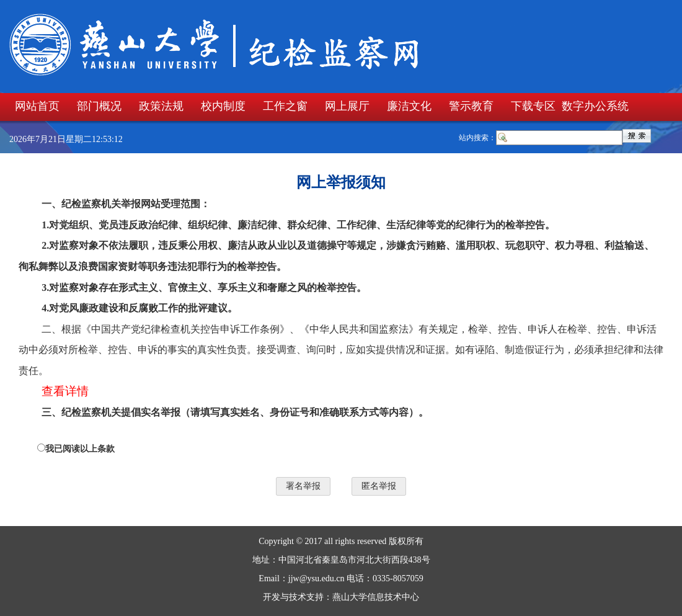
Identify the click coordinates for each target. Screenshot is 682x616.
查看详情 (65, 391)
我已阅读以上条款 (80, 449)
